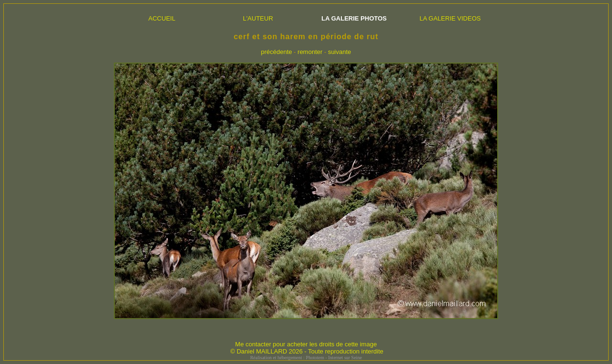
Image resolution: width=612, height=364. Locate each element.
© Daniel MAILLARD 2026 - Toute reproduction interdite (307, 351)
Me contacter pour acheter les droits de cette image (306, 344)
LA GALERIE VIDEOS (450, 18)
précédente (277, 52)
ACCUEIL (162, 18)
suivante (339, 52)
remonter (310, 52)
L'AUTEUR (258, 18)
